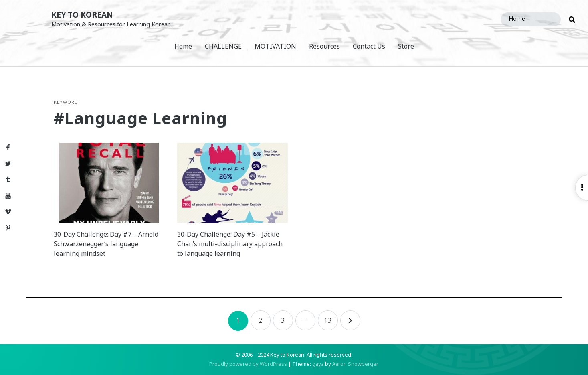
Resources (324, 46)
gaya (318, 364)
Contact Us (369, 46)
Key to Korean (82, 15)
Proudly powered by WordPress (248, 364)
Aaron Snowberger (355, 364)
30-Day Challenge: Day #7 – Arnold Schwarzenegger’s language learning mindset (106, 244)
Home (183, 46)
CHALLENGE (223, 46)
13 (328, 320)
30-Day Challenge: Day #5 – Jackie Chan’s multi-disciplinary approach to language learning (230, 244)
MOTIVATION (275, 46)
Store (406, 46)
